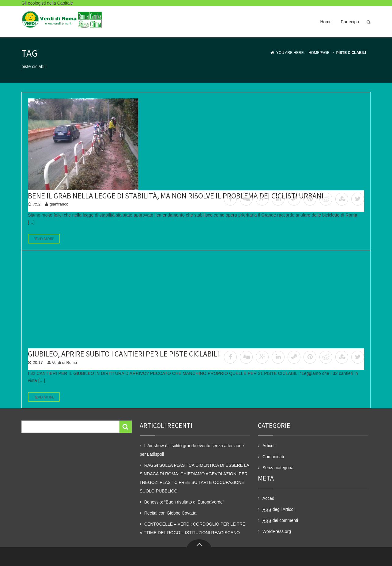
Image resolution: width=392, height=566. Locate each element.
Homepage (319, 53)
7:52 (37, 204)
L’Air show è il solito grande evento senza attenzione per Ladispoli (192, 450)
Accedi (269, 498)
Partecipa (350, 22)
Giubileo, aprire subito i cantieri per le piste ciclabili (123, 354)
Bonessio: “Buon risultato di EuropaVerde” (184, 502)
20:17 (38, 362)
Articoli (269, 446)
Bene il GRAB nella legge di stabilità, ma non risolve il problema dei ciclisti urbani (176, 196)
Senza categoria (278, 468)
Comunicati (273, 457)
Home (326, 22)
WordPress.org (277, 531)
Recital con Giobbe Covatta (170, 513)
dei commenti (280, 521)
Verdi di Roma (65, 362)
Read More (44, 239)
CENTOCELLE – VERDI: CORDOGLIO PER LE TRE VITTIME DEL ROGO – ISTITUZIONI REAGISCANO (192, 528)
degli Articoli (279, 509)
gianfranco (59, 204)
